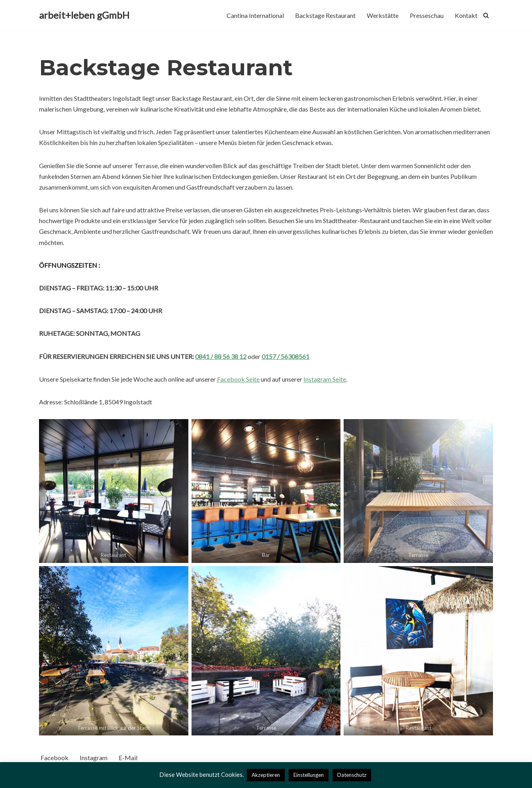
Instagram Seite (325, 379)
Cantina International (255, 15)
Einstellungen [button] (309, 775)
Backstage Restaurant (325, 15)
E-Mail (128, 758)
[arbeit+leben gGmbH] (84, 15)
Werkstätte (383, 15)
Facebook (55, 758)
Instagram (94, 758)
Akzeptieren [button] (266, 775)
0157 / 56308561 (286, 356)
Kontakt (466, 15)
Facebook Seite (238, 379)
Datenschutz (352, 775)
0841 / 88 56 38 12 (221, 356)
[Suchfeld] (486, 15)
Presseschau (427, 15)
